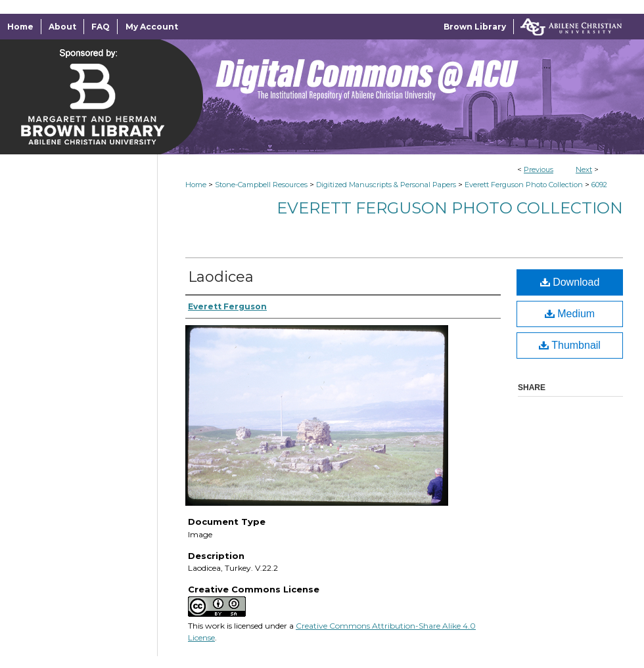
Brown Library (475, 27)
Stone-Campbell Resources (261, 185)
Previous (539, 169)
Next (584, 169)
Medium (570, 314)
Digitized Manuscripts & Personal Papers (386, 185)
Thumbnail (570, 345)
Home (196, 185)
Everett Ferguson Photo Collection (524, 185)
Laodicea (221, 277)
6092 (599, 185)
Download (570, 282)
